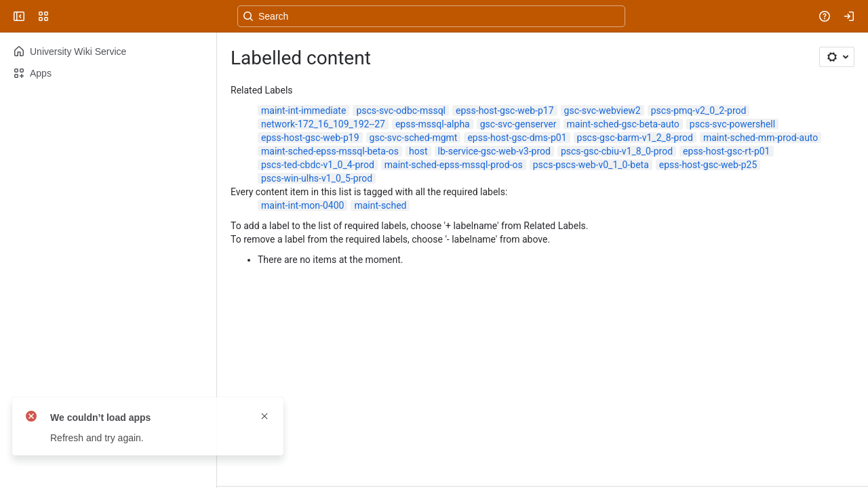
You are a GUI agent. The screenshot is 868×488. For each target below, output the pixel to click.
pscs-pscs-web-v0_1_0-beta (591, 165)
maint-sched (380, 205)
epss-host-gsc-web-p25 (708, 165)
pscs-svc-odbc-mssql (401, 110)
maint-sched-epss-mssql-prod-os (454, 165)
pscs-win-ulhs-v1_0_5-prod (317, 178)
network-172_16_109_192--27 (323, 124)
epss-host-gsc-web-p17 (505, 110)
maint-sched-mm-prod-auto (761, 138)
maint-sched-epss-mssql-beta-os (330, 151)
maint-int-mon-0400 (302, 205)
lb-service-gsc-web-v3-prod (494, 151)
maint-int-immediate (303, 110)
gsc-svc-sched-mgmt (414, 138)
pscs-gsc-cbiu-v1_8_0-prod (617, 151)
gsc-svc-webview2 (603, 110)
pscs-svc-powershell (732, 124)
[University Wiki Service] (62, 16)
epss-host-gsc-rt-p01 (726, 151)
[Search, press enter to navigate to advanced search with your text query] (431, 16)
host (418, 151)
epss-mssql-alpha (433, 124)
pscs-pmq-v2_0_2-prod (699, 110)
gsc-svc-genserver (518, 124)
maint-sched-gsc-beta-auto (623, 124)
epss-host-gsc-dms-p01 (517, 138)
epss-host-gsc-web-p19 (310, 138)
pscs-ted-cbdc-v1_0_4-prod (318, 165)
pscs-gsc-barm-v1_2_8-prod (635, 138)
